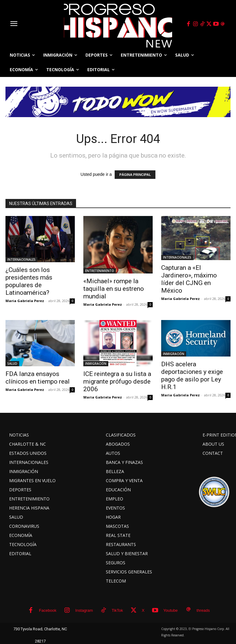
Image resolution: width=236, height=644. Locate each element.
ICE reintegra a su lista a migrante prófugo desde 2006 (117, 381)
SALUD (12, 364)
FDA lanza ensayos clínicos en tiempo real (38, 378)
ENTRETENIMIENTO (100, 271)
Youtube (170, 610)
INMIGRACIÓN (96, 364)
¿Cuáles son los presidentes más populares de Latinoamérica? (29, 281)
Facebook (48, 610)
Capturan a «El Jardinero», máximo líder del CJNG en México (189, 279)
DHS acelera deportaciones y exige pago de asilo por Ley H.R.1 (192, 376)
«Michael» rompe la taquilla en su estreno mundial (114, 289)
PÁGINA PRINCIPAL (135, 175)
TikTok (117, 610)
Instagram (84, 610)
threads (203, 610)
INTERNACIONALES (21, 259)
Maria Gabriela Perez (25, 301)
